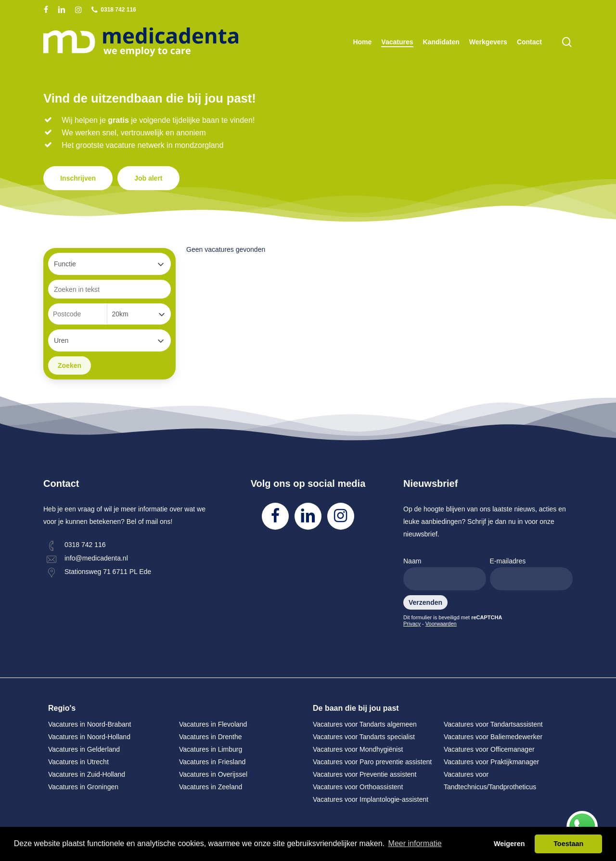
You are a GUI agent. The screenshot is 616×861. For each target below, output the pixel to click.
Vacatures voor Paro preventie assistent (372, 762)
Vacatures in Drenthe (210, 737)
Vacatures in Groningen (83, 787)
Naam (445, 574)
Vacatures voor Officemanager (489, 749)
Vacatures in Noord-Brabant (90, 724)
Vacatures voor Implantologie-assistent (371, 799)
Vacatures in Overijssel (213, 774)
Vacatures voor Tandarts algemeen (365, 724)
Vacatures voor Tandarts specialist (364, 737)
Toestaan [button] (568, 844)
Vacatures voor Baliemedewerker (493, 737)
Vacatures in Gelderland (84, 749)
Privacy (412, 624)
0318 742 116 (85, 545)
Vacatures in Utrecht (78, 762)
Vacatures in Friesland (212, 762)
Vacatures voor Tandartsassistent (493, 724)
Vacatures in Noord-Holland (89, 737)
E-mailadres (531, 574)
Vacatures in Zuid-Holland (87, 774)
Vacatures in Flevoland (213, 724)
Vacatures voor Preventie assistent (365, 774)
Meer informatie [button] (415, 843)
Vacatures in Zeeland (211, 787)
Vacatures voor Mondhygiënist (358, 749)
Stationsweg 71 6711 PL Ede (108, 572)
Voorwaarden (441, 624)
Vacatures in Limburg (211, 749)
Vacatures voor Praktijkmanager (491, 762)
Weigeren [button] (509, 844)
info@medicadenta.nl (96, 558)
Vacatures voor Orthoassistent (358, 787)
